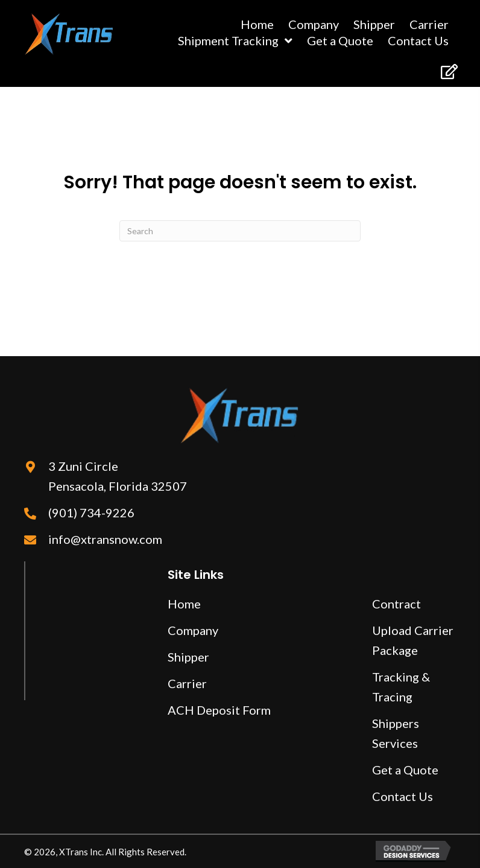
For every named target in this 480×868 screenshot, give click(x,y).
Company (193, 630)
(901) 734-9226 (91, 512)
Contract (396, 604)
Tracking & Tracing (401, 687)
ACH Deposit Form (219, 710)
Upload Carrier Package (413, 640)
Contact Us (403, 796)
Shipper (188, 657)
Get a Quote (405, 770)
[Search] (240, 231)
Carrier (187, 683)
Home (184, 604)
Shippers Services (396, 733)
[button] (448, 72)
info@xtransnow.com (105, 539)
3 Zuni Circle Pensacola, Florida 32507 (118, 476)
